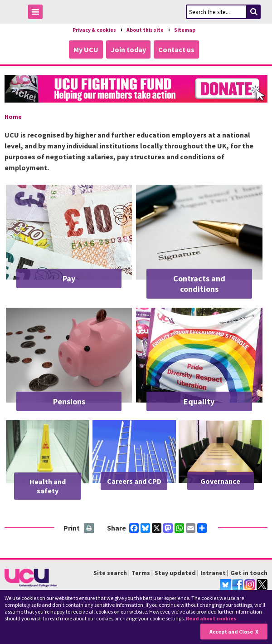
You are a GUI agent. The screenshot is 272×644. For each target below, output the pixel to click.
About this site (145, 30)
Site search (110, 573)
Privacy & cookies (94, 30)
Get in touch (249, 573)
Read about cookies (211, 618)
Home (13, 117)
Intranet (213, 573)
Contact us (176, 49)
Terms (141, 573)
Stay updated (175, 573)
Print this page (90, 528)
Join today (128, 49)
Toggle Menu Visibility (38, 13)
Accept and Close (231, 632)
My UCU (86, 49)
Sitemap (185, 30)
